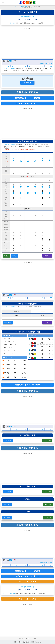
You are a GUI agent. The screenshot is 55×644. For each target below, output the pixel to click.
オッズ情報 (8, 440)
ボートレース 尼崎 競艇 (21, 6)
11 (47, 66)
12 (51, 66)
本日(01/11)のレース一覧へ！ (27, 103)
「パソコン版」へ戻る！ (28, 582)
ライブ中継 (27, 83)
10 (42, 66)
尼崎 (11, 61)
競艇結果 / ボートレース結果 (27, 98)
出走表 (6, 256)
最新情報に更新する (27, 92)
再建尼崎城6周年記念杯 (27, 17)
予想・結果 (8, 323)
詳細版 (14, 256)
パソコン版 (47, 440)
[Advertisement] (27, 43)
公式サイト (47, 256)
